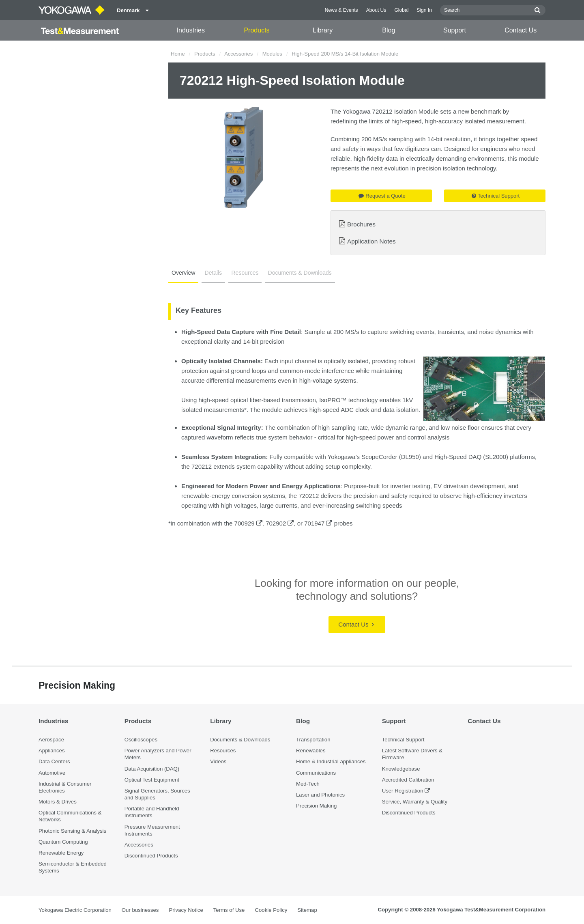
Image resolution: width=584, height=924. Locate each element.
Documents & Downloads (300, 273)
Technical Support (496, 196)
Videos (218, 761)
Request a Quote (382, 196)
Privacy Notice (186, 910)
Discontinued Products (151, 856)
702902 (280, 523)
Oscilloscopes (141, 740)
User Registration (403, 791)
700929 (248, 523)
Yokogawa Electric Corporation (75, 910)
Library (323, 30)
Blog (389, 30)
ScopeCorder (379, 457)
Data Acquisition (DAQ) (152, 769)
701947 (318, 523)
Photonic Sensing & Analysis (72, 831)
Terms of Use (229, 910)
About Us (376, 10)
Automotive (52, 773)
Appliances (52, 751)
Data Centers (54, 761)
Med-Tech (308, 784)
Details (214, 273)
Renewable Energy (61, 853)
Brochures (361, 224)
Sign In (424, 10)
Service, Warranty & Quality (415, 802)
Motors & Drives (58, 802)
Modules (272, 54)
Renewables (311, 751)
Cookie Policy (271, 910)
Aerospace (51, 740)
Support (455, 30)
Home (178, 54)
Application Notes (371, 241)
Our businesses (140, 910)
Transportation (313, 740)
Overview (183, 273)
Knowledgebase (401, 769)
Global (401, 10)
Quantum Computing (63, 842)
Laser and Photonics (320, 795)
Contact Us (521, 30)
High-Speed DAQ (458, 457)
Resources (245, 273)
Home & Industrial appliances (331, 761)
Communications (316, 773)
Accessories (238, 54)
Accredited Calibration (408, 780)
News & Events (341, 10)
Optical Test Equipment (152, 780)
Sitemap (307, 910)
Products (257, 30)
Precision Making (316, 806)
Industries (191, 30)
